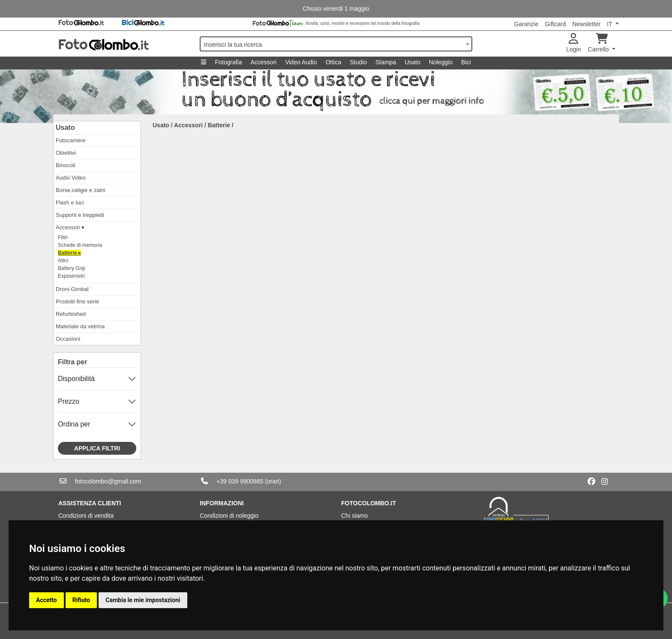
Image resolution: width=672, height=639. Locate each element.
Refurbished (71, 314)
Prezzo (69, 401)
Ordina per (74, 424)
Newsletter (586, 24)
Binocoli (66, 165)
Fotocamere (70, 140)
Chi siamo (354, 516)
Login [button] (573, 43)
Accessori (263, 62)
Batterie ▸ (69, 253)
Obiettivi (66, 153)
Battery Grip (72, 268)
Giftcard (555, 24)
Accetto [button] (46, 600)
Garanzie (526, 24)
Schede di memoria (80, 245)
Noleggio (441, 62)
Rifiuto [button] (81, 600)
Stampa (386, 62)
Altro (63, 261)
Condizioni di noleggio (229, 516)
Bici (466, 62)
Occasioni (68, 339)
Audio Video (71, 178)
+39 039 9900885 (240, 481)
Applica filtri (97, 448)
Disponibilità (76, 379)
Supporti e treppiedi (80, 215)
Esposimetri (71, 276)
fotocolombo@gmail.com (108, 481)
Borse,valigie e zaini (81, 190)
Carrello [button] (599, 43)
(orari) (273, 481)
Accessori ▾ (70, 227)
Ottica (334, 62)
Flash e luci (70, 202)
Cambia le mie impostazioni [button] (143, 600)
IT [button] (610, 24)
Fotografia (228, 62)
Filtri (63, 237)
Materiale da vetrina (80, 326)
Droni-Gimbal (72, 289)
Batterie (219, 125)
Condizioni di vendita (86, 516)
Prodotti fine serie (77, 301)
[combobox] (336, 44)
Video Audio (301, 62)
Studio (358, 62)
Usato (412, 62)
